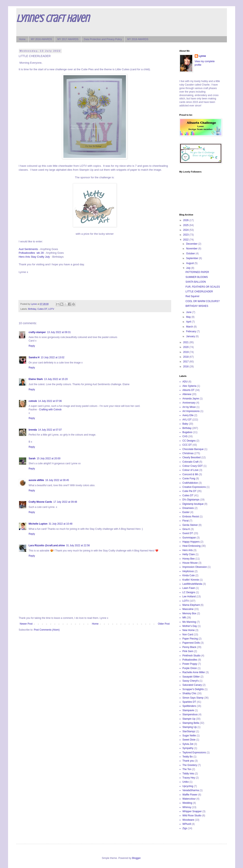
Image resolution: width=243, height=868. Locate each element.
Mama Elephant (191, 605)
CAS (185, 436)
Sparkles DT (189, 702)
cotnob (33, 401)
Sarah (32, 458)
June (189, 312)
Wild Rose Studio (192, 816)
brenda (33, 430)
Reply (32, 346)
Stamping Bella (191, 723)
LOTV (51, 309)
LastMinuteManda (192, 584)
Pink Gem (188, 651)
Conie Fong (189, 479)
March (190, 327)
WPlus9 (187, 824)
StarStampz (189, 731)
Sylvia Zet (188, 744)
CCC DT (187, 445)
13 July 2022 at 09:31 (59, 332)
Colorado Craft (191, 462)
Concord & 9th (190, 474)
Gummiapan (189, 538)
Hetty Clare (189, 554)
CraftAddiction (190, 483)
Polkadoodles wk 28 (31, 253)
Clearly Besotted (192, 457)
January (191, 336)
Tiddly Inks (188, 774)
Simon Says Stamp (193, 698)
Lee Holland (189, 597)
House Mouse (190, 563)
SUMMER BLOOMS (197, 277)
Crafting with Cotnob (50, 410)
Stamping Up (190, 727)
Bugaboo (187, 432)
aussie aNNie (36, 480)
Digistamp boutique (193, 504)
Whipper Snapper (192, 811)
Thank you (188, 761)
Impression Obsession (195, 567)
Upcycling (188, 786)
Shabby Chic (190, 693)
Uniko (186, 782)
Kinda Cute (189, 575)
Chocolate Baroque (193, 449)
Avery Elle (188, 415)
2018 (186, 357)
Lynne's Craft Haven (53, 19)
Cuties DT (42, 309)
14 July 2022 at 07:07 (50, 430)
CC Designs (189, 441)
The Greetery (190, 765)
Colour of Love (191, 470)
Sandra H (34, 357)
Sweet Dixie (189, 740)
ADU (185, 382)
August (190, 263)
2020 (186, 347)
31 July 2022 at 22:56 (78, 545)
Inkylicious (188, 571)
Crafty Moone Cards (40, 502)
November (192, 249)
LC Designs (189, 592)
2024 (186, 230)
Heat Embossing (192, 546)
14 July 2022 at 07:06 (50, 401)
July (189, 268)
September (192, 258)
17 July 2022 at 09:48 (65, 502)
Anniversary (189, 403)
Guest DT (188, 533)
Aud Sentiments (28, 249)
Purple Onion (190, 668)
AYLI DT (187, 420)
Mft (184, 618)
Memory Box (189, 613)
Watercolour (189, 799)
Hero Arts (188, 550)
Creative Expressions (194, 487)
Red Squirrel (192, 296)
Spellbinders (189, 706)
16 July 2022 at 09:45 (57, 480)
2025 (186, 225)
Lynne (202, 56)
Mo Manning (189, 622)
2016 (186, 367)
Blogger (136, 858)
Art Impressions (191, 411)
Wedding (187, 803)
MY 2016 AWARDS (41, 39)
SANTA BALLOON (196, 282)
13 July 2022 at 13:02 (53, 357)
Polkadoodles (190, 660)
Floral (186, 521)
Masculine (188, 609)
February (191, 331)
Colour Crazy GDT (193, 466)
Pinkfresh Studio (191, 656)
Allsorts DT (189, 390)
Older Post (164, 624)
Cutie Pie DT (190, 491)
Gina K (186, 529)
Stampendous (190, 714)
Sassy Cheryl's (191, 681)
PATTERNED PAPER (197, 272)
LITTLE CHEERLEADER (199, 292)
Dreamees (188, 508)
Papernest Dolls (191, 643)
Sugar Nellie (189, 736)
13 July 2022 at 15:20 (56, 379)
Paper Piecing (190, 639)
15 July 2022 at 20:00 (49, 458)
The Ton (187, 769)
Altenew (187, 394)
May (189, 317)
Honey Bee (189, 559)
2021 (186, 342)
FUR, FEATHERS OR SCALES (203, 287)
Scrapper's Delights (193, 689)
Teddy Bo (188, 757)
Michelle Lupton (38, 524)
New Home (189, 630)
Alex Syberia (189, 386)
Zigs (185, 828)
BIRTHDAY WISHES (197, 306)
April (189, 322)
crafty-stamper (37, 332)
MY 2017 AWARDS (68, 39)
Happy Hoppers (191, 542)
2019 (186, 352)
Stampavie (188, 710)
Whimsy (187, 807)
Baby (185, 424)
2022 (186, 240)
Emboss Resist (191, 517)
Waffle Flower (190, 795)
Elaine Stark (36, 379)
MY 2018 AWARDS (138, 39)
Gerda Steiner (190, 525)
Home (22, 39)
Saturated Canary (192, 685)
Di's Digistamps (191, 500)
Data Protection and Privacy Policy (103, 39)
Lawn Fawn (189, 588)
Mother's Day (190, 626)
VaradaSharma (191, 790)
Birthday (32, 309)
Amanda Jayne (191, 399)
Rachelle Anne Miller (194, 672)
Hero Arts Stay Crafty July (34, 257)
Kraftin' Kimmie (191, 580)
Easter (186, 512)
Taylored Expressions (194, 753)
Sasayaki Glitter (191, 677)
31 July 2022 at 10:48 (61, 524)
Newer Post (26, 624)
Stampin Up (189, 719)
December (192, 244)
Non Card (188, 635)
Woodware (188, 820)
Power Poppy (190, 664)
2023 (186, 235)
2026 (186, 220)
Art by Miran (189, 407)
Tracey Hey (189, 778)
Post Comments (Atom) (47, 630)
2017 (186, 362)
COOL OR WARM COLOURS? (202, 301)
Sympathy (188, 748)
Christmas (188, 453)
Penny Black (189, 647)
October (191, 254)
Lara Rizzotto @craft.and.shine (47, 545)
